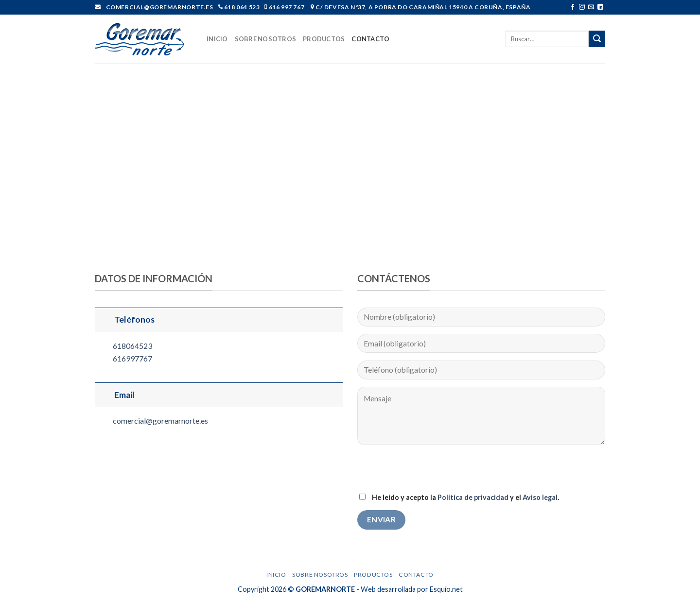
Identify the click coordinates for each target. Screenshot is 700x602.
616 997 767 (286, 7)
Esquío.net (446, 589)
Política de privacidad (473, 497)
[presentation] (431, 472)
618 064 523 (241, 7)
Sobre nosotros (266, 39)
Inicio (217, 39)
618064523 (132, 346)
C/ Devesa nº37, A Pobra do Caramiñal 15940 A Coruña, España (422, 7)
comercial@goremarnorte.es (160, 421)
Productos (324, 39)
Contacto (370, 39)
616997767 (132, 358)
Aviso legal (540, 497)
